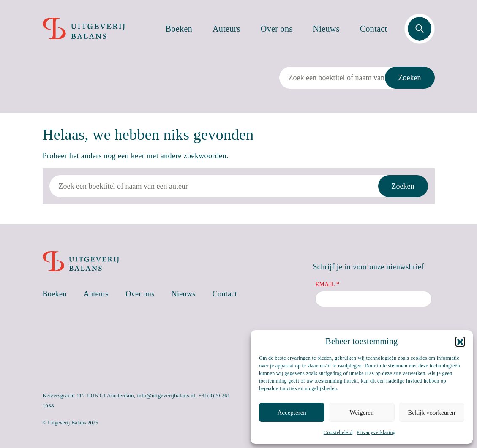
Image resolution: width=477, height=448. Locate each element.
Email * (327, 284)
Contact (374, 29)
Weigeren (361, 413)
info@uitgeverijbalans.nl (166, 395)
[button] (460, 341)
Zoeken (410, 78)
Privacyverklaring (376, 432)
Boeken (179, 29)
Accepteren (292, 413)
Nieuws (326, 29)
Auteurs (226, 29)
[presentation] (379, 329)
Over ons (277, 29)
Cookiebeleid (338, 432)
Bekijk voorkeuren (431, 413)
